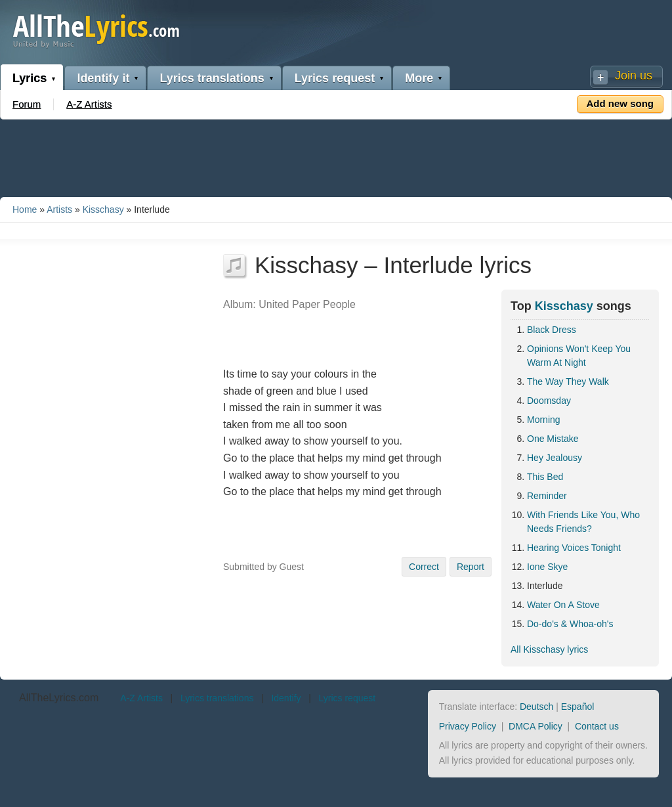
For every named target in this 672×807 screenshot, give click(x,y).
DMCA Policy (535, 726)
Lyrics (30, 78)
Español (578, 707)
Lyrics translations (212, 78)
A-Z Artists (89, 104)
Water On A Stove (563, 605)
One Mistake (553, 439)
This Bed (545, 477)
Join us (634, 76)
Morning (544, 420)
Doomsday (549, 401)
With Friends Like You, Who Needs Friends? (583, 522)
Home (25, 209)
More (419, 78)
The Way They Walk (568, 382)
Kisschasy (103, 209)
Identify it (103, 78)
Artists (59, 209)
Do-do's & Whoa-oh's (570, 624)
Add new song (620, 103)
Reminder (547, 496)
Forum (27, 104)
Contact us (597, 726)
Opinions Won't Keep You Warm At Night (579, 356)
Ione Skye (547, 567)
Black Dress (552, 330)
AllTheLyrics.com (59, 698)
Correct (424, 567)
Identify (286, 698)
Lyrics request (335, 78)
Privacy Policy (468, 726)
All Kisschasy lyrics (549, 649)
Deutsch (536, 707)
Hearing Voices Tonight (574, 548)
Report (471, 567)
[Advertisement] (336, 156)
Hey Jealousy (555, 458)
